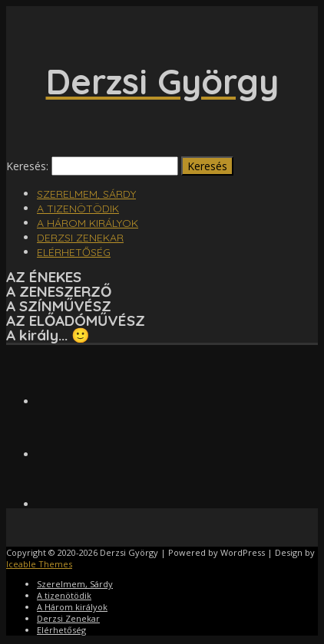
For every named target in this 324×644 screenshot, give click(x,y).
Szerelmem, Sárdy (86, 194)
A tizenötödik (78, 209)
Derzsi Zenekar (80, 238)
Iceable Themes (39, 564)
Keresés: (27, 166)
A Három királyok (88, 223)
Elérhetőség (74, 252)
